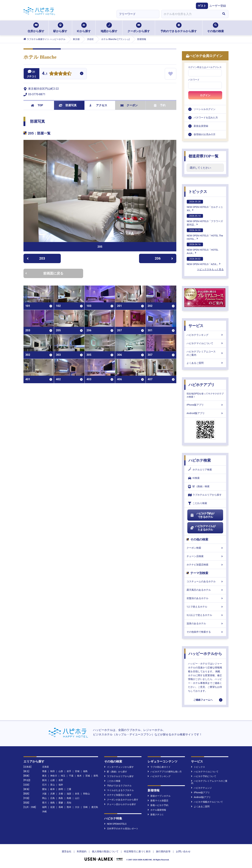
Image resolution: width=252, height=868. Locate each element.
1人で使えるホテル (205, 607)
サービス (196, 326)
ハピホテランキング (205, 335)
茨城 (88, 776)
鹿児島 (95, 807)
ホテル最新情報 (157, 810)
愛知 (44, 789)
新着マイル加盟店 (158, 801)
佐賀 (53, 807)
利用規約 (82, 851)
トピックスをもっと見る (210, 269)
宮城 (77, 771)
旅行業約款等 (163, 851)
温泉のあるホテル (205, 623)
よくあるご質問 (205, 363)
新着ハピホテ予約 (158, 805)
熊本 (69, 807)
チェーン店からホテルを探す (120, 804)
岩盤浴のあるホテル (205, 598)
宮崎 (85, 807)
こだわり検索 (198, 503)
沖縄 (44, 812)
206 (164, 258)
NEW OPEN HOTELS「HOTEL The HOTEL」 (205, 234)
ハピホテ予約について (204, 776)
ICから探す (84, 28)
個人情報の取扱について (105, 851)
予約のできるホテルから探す (179, 28)
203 (36, 258)
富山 (53, 785)
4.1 (45, 74)
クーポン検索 (205, 548)
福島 (85, 771)
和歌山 (86, 794)
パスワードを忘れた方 (206, 118)
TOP (37, 105)
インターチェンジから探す (119, 767)
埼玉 (63, 776)
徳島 (53, 803)
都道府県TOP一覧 (203, 156)
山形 (61, 771)
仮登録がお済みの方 (205, 134)
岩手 (69, 771)
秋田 (53, 771)
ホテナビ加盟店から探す (118, 795)
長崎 (61, 807)
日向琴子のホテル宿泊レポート (121, 829)
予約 (160, 105)
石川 (44, 785)
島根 (69, 798)
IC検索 (194, 478)
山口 (77, 798)
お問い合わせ (183, 851)
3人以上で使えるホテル (205, 615)
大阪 (44, 794)
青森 (44, 771)
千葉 (71, 776)
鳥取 (61, 798)
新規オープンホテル (159, 796)
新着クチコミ (156, 815)
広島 (53, 798)
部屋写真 (68, 105)
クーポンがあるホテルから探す (121, 800)
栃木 (79, 776)
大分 (77, 807)
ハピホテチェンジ (201, 788)
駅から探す (60, 28)
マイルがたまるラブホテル (119, 790)
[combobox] (190, 14)
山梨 (53, 780)
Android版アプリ (205, 413)
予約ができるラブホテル (118, 786)
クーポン (129, 105)
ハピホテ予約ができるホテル (202, 515)
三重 (69, 789)
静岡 (61, 789)
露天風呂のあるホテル (205, 590)
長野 (61, 780)
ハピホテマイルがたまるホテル (203, 528)
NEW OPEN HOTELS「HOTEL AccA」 (203, 249)
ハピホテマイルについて (205, 343)
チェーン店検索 (205, 556)
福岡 (44, 807)
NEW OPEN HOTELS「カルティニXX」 (205, 206)
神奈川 (54, 776)
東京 (44, 776)
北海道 (45, 767)
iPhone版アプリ (205, 405)
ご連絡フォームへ (203, 700)
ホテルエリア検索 (200, 470)
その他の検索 (215, 28)
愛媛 (61, 803)
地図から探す (109, 28)
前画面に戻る (44, 273)
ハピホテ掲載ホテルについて (207, 802)
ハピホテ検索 (200, 460)
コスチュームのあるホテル (205, 581)
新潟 (44, 780)
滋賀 (69, 794)
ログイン (205, 95)
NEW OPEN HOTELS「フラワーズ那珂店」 (205, 220)
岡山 (44, 798)
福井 (61, 785)
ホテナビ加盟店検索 (205, 565)
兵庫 (53, 794)
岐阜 (53, 789)
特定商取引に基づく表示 (137, 851)
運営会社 (67, 851)
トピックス (198, 192)
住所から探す (36, 28)
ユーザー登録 (218, 6)
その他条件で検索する (205, 632)
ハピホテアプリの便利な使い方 (165, 772)
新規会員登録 (201, 126)
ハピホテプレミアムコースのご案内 (205, 353)
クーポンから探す (139, 28)
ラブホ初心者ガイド (159, 767)
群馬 (96, 776)
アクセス (98, 105)
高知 (69, 803)
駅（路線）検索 (199, 487)
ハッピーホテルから (205, 654)
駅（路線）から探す (116, 772)
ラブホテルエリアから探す (205, 495)
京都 (61, 794)
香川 (44, 803)
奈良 (77, 794)
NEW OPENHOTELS (115, 824)
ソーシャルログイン (205, 109)
